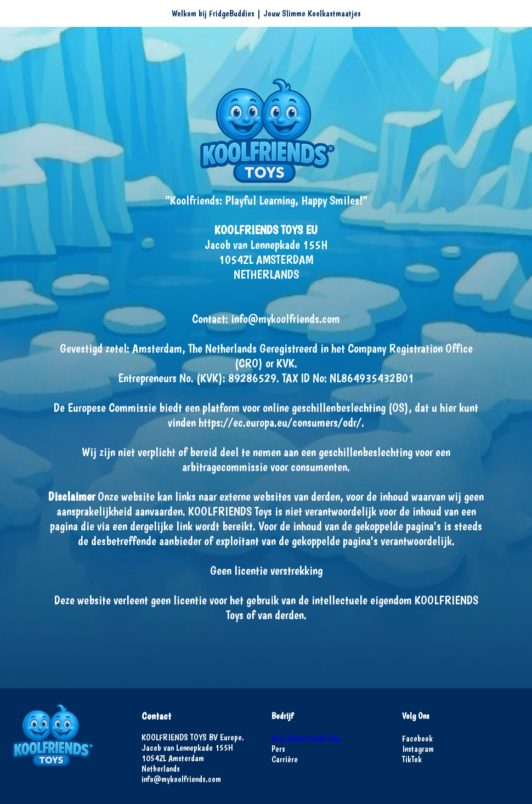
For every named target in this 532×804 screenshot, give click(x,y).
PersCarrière (285, 754)
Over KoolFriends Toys (306, 738)
